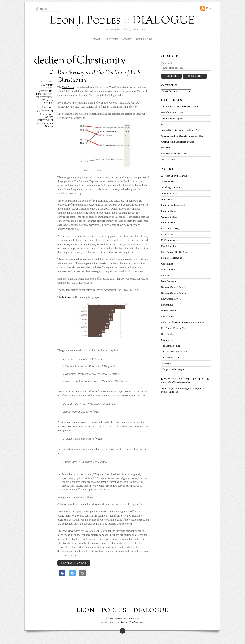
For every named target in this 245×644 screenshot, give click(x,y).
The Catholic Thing (171, 346)
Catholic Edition (169, 217)
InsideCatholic (168, 270)
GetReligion (167, 264)
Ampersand (167, 199)
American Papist (169, 193)
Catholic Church (48, 87)
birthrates (67, 297)
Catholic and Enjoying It (173, 205)
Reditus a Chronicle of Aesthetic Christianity (183, 322)
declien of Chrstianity (46, 113)
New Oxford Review (171, 299)
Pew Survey (49, 125)
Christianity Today (170, 229)
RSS (209, 8)
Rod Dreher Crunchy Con (174, 328)
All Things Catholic (171, 187)
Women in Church (48, 102)
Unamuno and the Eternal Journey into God (182, 136)
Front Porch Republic (171, 258)
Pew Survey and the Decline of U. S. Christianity (100, 77)
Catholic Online (169, 223)
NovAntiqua (167, 305)
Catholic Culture (169, 211)
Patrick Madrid (168, 311)
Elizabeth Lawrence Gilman (175, 154)
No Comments (45, 107)
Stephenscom (168, 340)
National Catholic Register (174, 287)
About (127, 40)
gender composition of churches (45, 120)
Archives (112, 40)
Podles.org (144, 40)
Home (97, 40)
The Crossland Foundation (174, 352)
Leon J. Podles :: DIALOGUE (121, 619)
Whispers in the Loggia (172, 369)
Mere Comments (169, 281)
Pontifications (168, 316)
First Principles (169, 246)
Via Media (166, 363)
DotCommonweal (170, 240)
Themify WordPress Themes (133, 622)
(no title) (165, 124)
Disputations (167, 234)
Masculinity (45, 91)
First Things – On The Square (176, 252)
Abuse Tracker (168, 182)
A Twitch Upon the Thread (174, 176)
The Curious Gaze (170, 358)
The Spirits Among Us (172, 118)
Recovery (166, 148)
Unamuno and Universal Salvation (178, 142)
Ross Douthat (168, 334)
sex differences (44, 97)
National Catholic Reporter (174, 293)
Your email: (167, 63)
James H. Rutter (169, 159)
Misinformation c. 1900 (173, 112)
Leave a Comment (74, 563)
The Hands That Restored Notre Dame (180, 107)
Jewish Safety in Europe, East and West (180, 130)
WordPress (114, 622)
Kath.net (165, 275)
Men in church (44, 94)
